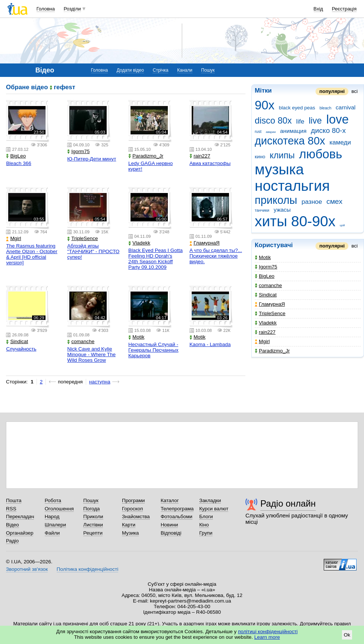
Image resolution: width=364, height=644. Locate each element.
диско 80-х (329, 130)
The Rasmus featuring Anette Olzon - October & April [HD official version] (32, 254)
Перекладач (20, 517)
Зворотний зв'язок (27, 569)
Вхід (318, 9)
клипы (282, 155)
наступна (100, 382)
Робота (53, 500)
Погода (91, 509)
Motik (263, 257)
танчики (262, 210)
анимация (293, 131)
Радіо (12, 541)
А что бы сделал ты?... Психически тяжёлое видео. (216, 256)
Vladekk (266, 323)
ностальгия (292, 186)
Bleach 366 (18, 163)
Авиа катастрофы (210, 163)
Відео (12, 525)
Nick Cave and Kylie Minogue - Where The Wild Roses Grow (91, 354)
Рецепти (93, 533)
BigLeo (265, 276)
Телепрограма (177, 509)
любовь (321, 154)
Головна (46, 9)
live (315, 121)
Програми (133, 500)
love (338, 119)
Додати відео (130, 70)
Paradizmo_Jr (272, 351)
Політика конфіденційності (87, 569)
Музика (130, 533)
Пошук (208, 70)
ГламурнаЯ (270, 304)
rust (258, 131)
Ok (347, 635)
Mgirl (262, 341)
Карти (129, 525)
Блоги (206, 517)
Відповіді (171, 533)
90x (265, 105)
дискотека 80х (290, 141)
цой (342, 225)
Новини (170, 525)
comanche (268, 285)
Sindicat (266, 295)
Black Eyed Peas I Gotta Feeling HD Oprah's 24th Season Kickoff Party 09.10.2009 (156, 259)
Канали (185, 70)
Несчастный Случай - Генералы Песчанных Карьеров (153, 350)
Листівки (93, 525)
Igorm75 (266, 267)
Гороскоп (132, 509)
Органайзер (20, 533)
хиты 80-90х (295, 221)
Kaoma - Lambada (210, 344)
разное (312, 202)
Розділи (72, 9)
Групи (206, 533)
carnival (346, 107)
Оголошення (59, 509)
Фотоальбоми (177, 517)
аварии (271, 132)
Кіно (204, 525)
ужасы (282, 210)
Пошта (14, 500)
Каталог (170, 500)
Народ (52, 517)
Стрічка (160, 70)
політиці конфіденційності (268, 631)
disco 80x (273, 121)
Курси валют (214, 509)
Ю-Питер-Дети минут (92, 159)
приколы (276, 200)
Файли (52, 533)
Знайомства (136, 517)
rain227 (265, 332)
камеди (340, 142)
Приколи (93, 517)
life (300, 122)
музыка (279, 169)
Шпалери (55, 525)
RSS (11, 509)
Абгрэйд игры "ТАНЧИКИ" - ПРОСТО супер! (93, 251)
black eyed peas (297, 108)
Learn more (267, 637)
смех (334, 201)
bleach (326, 108)
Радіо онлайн (288, 503)
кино (260, 157)
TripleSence (270, 313)
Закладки (210, 500)
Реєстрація (344, 9)
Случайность (21, 349)
